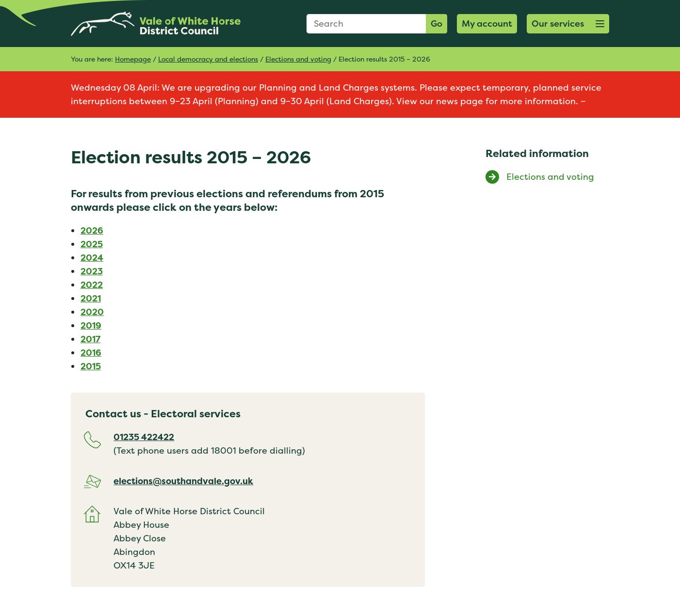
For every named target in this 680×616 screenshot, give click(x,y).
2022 (92, 285)
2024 (92, 258)
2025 (92, 244)
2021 (91, 298)
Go (437, 24)
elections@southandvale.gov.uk (183, 481)
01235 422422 (144, 437)
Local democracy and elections (208, 59)
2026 (92, 230)
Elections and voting (298, 59)
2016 (91, 353)
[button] (568, 24)
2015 (91, 366)
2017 (90, 339)
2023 (92, 271)
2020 (92, 312)
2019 (91, 325)
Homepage (133, 59)
